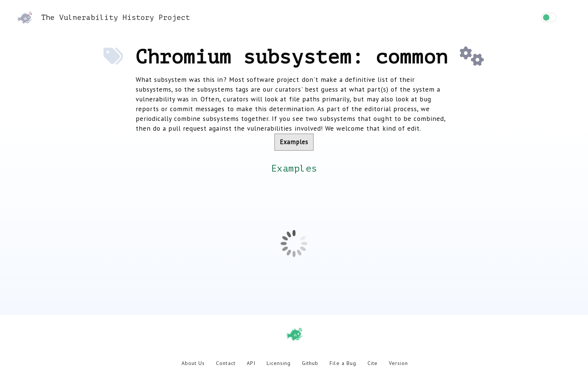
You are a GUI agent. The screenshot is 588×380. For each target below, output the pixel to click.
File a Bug (343, 363)
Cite (373, 363)
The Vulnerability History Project (103, 17)
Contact (226, 363)
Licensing (279, 363)
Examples (294, 142)
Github (310, 363)
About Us (193, 363)
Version (398, 363)
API (251, 363)
